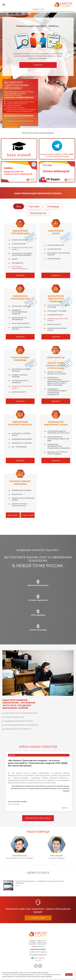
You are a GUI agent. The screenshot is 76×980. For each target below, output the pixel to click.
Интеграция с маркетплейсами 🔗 (19, 268)
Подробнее (38, 65)
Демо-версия (13, 515)
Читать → (65, 808)
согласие (37, 974)
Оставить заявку (28, 515)
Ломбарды (53, 206)
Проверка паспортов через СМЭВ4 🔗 (22, 249)
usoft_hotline (38, 958)
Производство (38, 213)
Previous (5, 673)
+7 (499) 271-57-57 (38, 9)
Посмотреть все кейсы (38, 818)
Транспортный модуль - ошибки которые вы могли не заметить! (40, 882)
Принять (69, 974)
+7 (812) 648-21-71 (42, 944)
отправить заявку (38, 918)
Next (71, 673)
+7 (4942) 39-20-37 (42, 942)
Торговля (34, 206)
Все (19, 206)
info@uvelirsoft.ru (38, 947)
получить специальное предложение (20, 121)
